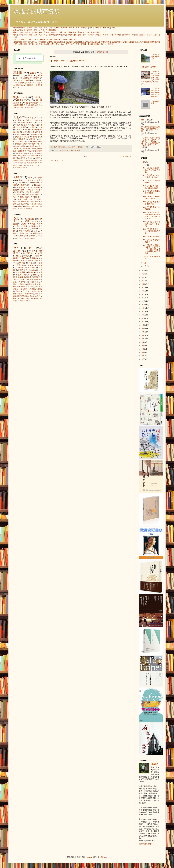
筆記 (15, 80)
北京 (15, 35)
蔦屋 (30, 83)
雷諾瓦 (18, 291)
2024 (144, 274)
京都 (30, 35)
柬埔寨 (23, 185)
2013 (144, 311)
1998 (144, 359)
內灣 (27, 238)
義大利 (39, 180)
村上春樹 (22, 287)
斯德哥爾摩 (36, 156)
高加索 (46, 32)
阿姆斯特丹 (38, 151)
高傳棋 (29, 277)
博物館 (145, 42)
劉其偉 (34, 291)
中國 (19, 183)
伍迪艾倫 (126, 42)
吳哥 (45, 35)
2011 (143, 318)
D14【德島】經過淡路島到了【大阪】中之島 (152, 170)
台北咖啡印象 (18, 105)
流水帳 (56, 28)
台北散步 (50, 42)
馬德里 (134, 35)
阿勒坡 (29, 151)
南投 (28, 233)
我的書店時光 (18, 108)
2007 (144, 332)
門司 (41, 134)
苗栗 (34, 233)
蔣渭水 (16, 258)
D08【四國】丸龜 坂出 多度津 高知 (152, 203)
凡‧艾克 (26, 291)
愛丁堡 (34, 165)
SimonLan (32, 270)
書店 (82, 42)
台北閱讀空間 (51, 30)
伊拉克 (22, 209)
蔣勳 (27, 301)
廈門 (33, 149)
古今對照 (21, 83)
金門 (66, 39)
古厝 (71, 42)
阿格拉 (19, 144)
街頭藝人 (92, 42)
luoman (89, 857)
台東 (63, 39)
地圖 (78, 28)
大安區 (36, 39)
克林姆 (29, 280)
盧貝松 (35, 275)
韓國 (34, 197)
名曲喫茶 (33, 42)
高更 (67, 44)
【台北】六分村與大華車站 (67, 61)
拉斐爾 (31, 44)
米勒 (52, 44)
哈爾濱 (27, 165)
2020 (144, 288)
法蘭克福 (127, 35)
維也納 (99, 35)
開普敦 (31, 163)
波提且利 (16, 296)
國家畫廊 (91, 35)
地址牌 (36, 78)
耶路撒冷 (33, 144)
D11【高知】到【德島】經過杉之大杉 (151, 187)
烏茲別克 (28, 206)
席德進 (22, 301)
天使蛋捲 (33, 258)
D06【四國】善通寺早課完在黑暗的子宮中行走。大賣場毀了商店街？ (152, 216)
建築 (32, 73)
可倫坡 (21, 165)
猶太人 (27, 275)
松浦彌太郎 (29, 294)
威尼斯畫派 (154, 42)
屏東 (21, 231)
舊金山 (30, 158)
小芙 (31, 263)
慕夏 (78, 44)
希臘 (22, 190)
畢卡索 (90, 44)
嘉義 (21, 233)
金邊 (39, 146)
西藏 (28, 197)
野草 (91, 28)
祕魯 (93, 32)
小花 (41, 270)
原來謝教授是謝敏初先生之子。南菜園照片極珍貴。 (150, 129)
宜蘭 (15, 224)
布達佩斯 (26, 149)
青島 (36, 163)
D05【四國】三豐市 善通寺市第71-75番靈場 (152, 224)
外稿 (35, 28)
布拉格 (105, 35)
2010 (144, 322)
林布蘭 (40, 289)
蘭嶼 (32, 238)
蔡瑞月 (30, 265)
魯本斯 (46, 44)
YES (143, 120)
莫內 (62, 44)
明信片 (112, 42)
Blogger (104, 857)
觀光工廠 (138, 42)
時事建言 (22, 100)
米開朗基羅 (23, 44)
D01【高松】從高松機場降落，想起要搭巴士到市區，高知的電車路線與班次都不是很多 (152, 249)
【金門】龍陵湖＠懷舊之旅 (155, 57)
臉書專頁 (106, 28)
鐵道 (56, 42)
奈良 (35, 35)
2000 (144, 356)
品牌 (86, 42)
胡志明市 (18, 167)
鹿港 (34, 236)
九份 (55, 39)
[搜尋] (30, 58)
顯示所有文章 (103, 52)
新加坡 (34, 153)
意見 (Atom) (60, 160)
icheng (22, 280)
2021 (144, 284)
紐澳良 (23, 158)
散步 (16, 97)
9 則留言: (80, 147)
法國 (20, 180)
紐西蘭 (28, 209)
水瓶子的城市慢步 (36, 11)
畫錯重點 (30, 85)
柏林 (111, 35)
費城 (41, 142)
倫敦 (84, 35)
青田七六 (84, 28)
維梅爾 (21, 277)
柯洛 (15, 298)
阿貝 (28, 256)
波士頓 (16, 132)
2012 (144, 315)
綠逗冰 (72, 28)
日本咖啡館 (42, 42)
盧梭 (28, 298)
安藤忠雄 (20, 265)
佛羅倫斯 (78, 35)
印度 (61, 32)
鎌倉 (33, 132)
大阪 (18, 134)
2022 (144, 281)
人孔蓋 (37, 83)
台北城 (23, 224)
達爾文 (30, 284)
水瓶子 (29, 28)
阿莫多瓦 (22, 270)
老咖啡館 (26, 42)
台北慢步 (41, 30)
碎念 (21, 75)
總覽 (15, 28)
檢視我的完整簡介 (146, 844)
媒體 (51, 28)
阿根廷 (20, 206)
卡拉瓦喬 (39, 44)
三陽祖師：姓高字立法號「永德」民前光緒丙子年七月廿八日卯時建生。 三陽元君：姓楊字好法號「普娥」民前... (151, 142)
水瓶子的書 (18, 30)
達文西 (38, 287)
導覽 (45, 28)
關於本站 (22, 28)
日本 (30, 178)
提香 (22, 282)
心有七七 (31, 248)
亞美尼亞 (54, 32)
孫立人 (16, 282)
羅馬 (64, 35)
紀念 (40, 75)
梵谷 (72, 44)
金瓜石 (49, 39)
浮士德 (21, 298)
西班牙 (40, 185)
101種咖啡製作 (19, 85)
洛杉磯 (16, 158)
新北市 (74, 150)
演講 (40, 28)
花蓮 (33, 229)
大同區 (29, 39)
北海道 (87, 32)
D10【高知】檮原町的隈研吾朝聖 (151, 192)
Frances (19, 268)
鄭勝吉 (31, 272)
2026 (144, 162)
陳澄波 (104, 44)
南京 (22, 161)
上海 (20, 35)
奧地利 (19, 187)
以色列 (16, 32)
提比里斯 (26, 156)
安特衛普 (35, 161)
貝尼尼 (30, 287)
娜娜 (34, 268)
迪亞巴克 (31, 146)
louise (27, 268)
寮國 (38, 195)
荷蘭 (26, 199)
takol (15, 287)
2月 (145, 263)
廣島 (18, 130)
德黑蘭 (23, 146)
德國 (35, 183)
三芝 (22, 238)
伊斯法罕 (38, 158)
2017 (144, 298)
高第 (36, 277)
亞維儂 (18, 153)
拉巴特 (40, 165)
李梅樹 (32, 289)
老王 (39, 282)
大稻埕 (21, 39)
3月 (145, 165)
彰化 (20, 236)
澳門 (41, 139)
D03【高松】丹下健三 (151, 237)
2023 (144, 277)
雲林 (28, 142)
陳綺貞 (38, 284)
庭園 (60, 42)
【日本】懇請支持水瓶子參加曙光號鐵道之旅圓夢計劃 (155, 92)
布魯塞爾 (26, 153)
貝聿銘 (22, 284)
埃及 (28, 204)
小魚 (33, 251)
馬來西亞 (24, 202)
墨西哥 (34, 204)
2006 (144, 335)
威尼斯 (70, 35)
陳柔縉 (32, 296)
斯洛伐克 (72, 32)
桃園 (26, 226)
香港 (25, 134)
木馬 (40, 253)
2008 (144, 329)
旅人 (97, 42)
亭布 (19, 156)
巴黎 (59, 35)
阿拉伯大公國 (35, 199)
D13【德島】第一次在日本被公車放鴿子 (151, 176)
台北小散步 (29, 108)
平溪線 (43, 39)
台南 (59, 39)
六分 (57, 150)
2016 (144, 301)
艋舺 (36, 231)
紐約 (155, 35)
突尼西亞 (36, 206)
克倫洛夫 (17, 149)
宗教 (108, 42)
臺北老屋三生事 (30, 30)
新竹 (41, 224)
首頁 (113, 28)
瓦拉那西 (19, 142)
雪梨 (24, 167)
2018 (144, 294)
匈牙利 (32, 202)
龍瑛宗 (111, 44)
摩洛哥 (80, 32)
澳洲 (39, 202)
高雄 (33, 226)
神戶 (40, 35)
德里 (34, 142)
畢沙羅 (25, 296)
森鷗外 (38, 294)
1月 (145, 266)
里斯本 (149, 35)
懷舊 (75, 42)
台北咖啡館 (18, 42)
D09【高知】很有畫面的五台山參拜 (151, 198)
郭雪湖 (97, 44)
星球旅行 (98, 28)
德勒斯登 (118, 35)
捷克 (28, 183)
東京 (25, 35)
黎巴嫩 (34, 32)
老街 (67, 42)
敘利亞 (28, 32)
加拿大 (21, 204)
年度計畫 (64, 28)
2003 (144, 346)
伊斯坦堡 (52, 35)
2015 (144, 305)
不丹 (66, 32)
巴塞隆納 (142, 35)
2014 (144, 308)
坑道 (63, 42)
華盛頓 (24, 163)
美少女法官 (30, 282)
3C (22, 80)
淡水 (18, 229)
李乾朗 (20, 294)
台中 (40, 123)
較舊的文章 (127, 156)
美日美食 (39, 85)
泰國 (21, 197)
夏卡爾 (83, 44)
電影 (119, 42)
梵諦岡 (30, 195)
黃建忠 (40, 272)
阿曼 (22, 32)
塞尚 (39, 296)
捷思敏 (31, 261)
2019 (144, 291)
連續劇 (132, 42)
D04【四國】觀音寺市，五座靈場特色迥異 (152, 231)
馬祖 (70, 39)
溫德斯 (18, 275)
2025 (144, 271)
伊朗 (40, 32)
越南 (15, 204)
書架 (31, 75)
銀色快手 (35, 298)
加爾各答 (16, 161)
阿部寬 (40, 263)
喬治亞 (16, 202)
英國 (30, 180)
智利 (98, 32)
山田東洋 (24, 289)
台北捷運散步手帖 (34, 105)
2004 (144, 342)
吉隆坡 (28, 161)
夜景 (28, 80)
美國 (40, 178)
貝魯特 (22, 151)
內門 (18, 238)
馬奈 (57, 44)
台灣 (61, 150)
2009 (144, 325)
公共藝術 (102, 42)
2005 (144, 339)
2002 (144, 349)
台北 (15, 39)
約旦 (26, 144)
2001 (144, 352)
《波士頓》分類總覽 (149, 67)
